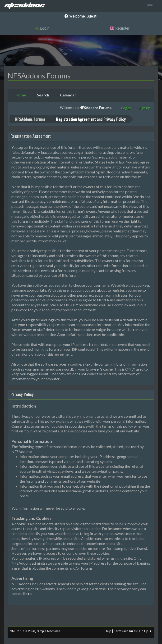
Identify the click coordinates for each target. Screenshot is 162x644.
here (28, 593)
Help (108, 631)
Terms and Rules (125, 631)
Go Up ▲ (146, 631)
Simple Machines (49, 631)
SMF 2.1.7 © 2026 (22, 631)
